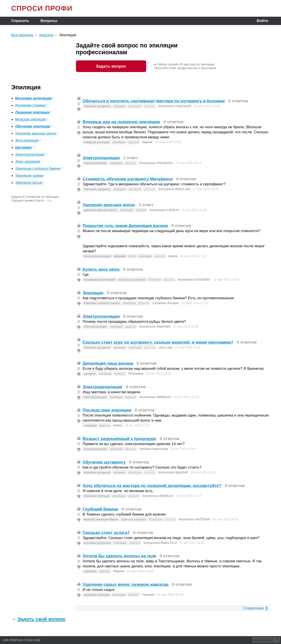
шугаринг (120, 106)
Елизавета (136, 373)
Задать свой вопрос (41, 619)
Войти (262, 21)
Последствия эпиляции (107, 410)
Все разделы (22, 35)
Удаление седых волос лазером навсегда (126, 584)
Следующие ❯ (256, 608)
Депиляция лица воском (108, 363)
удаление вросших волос (101, 210)
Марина (119, 571)
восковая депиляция (97, 256)
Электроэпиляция (30, 154)
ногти (132, 256)
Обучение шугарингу (104, 462)
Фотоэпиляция (27, 140)
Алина (118, 425)
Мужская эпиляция (31, 119)
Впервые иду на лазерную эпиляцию (121, 122)
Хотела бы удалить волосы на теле (120, 556)
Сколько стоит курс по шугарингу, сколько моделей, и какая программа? (158, 342)
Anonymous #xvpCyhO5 (175, 106)
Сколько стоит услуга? (106, 533)
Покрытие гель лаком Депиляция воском (125, 226)
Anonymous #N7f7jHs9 (194, 519)
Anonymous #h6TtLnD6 (174, 189)
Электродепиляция (103, 387)
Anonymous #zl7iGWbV (194, 280)
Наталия (148, 595)
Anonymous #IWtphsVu (155, 397)
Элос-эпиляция (28, 161)
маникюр (120, 256)
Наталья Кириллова (154, 449)
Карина (147, 142)
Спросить (20, 21)
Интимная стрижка (30, 105)
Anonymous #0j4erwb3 (155, 327)
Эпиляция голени (29, 176)
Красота (46, 35)
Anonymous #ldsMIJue (158, 496)
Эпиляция (93, 293)
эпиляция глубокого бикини (102, 303)
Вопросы (49, 21)
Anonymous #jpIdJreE (173, 472)
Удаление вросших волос (36, 133)
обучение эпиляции (97, 496)
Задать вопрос (111, 66)
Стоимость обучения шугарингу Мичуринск (128, 179)
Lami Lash (165, 347)
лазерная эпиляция (97, 142)
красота (149, 106)
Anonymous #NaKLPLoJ (160, 543)
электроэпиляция (95, 163)
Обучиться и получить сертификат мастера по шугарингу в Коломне (154, 101)
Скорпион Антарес (166, 303)
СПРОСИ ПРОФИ (42, 8)
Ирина (173, 256)
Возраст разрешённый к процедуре (120, 439)
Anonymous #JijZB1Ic (164, 210)
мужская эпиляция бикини (101, 519)
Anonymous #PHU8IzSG (156, 163)
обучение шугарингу (97, 106)
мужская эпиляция (134, 519)
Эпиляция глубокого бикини (38, 169)
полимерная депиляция (100, 280)
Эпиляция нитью (29, 183)
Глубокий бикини (100, 509)
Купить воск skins (101, 269)
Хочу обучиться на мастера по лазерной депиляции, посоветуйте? (152, 486)
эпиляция (135, 106)
